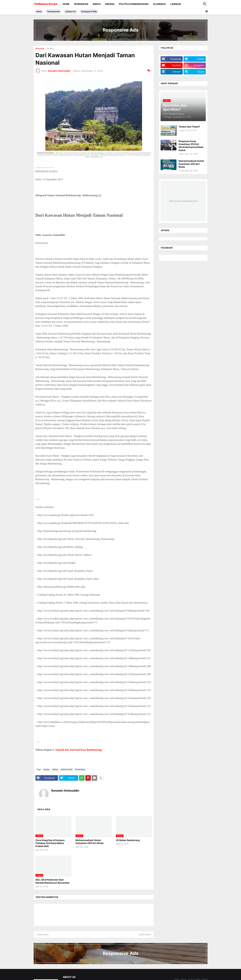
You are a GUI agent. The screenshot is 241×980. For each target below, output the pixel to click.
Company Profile (89, 11)
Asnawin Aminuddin (65, 791)
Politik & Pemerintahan (134, 4)
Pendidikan (81, 4)
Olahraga (159, 4)
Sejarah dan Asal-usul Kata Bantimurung (79, 750)
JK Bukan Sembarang (128, 840)
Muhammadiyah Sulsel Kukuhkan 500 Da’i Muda (90, 842)
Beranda (40, 49)
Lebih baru (43, 934)
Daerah (110, 4)
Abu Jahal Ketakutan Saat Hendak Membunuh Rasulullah (52, 881)
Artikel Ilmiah (67, 769)
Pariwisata (80, 769)
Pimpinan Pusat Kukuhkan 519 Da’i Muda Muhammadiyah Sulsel (191, 146)
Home (66, 4)
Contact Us (71, 11)
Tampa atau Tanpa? (189, 127)
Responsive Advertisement (183, 201)
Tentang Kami (53, 11)
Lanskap (176, 4)
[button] (205, 4)
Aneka (97, 4)
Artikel (55, 769)
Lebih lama (145, 934)
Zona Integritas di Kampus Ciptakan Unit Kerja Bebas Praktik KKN (50, 843)
